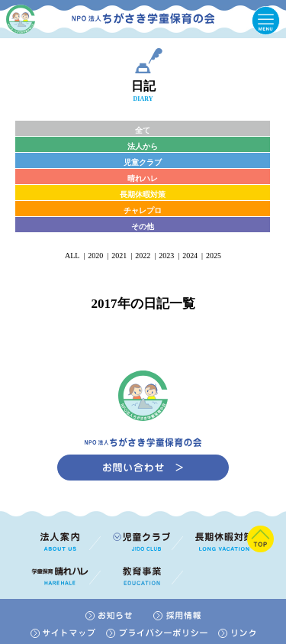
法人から (143, 146)
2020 (95, 256)
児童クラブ (143, 162)
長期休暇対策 (143, 194)
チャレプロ (143, 210)
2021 (119, 256)
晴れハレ (143, 178)
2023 (166, 256)
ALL (72, 256)
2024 (190, 256)
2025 (214, 256)
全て (143, 130)
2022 (143, 256)
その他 (143, 227)
